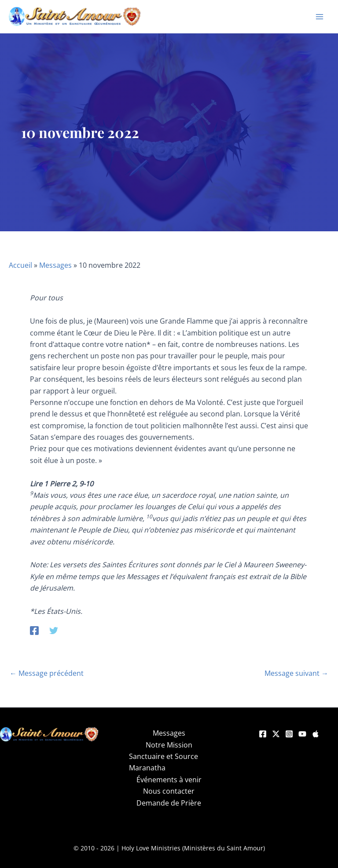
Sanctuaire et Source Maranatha (163, 762)
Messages (55, 265)
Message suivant (296, 673)
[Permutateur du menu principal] (320, 17)
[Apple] (316, 734)
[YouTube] (302, 734)
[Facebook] (34, 630)
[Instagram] (289, 734)
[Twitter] (54, 630)
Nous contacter (169, 791)
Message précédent (47, 673)
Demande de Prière (169, 803)
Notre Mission (169, 745)
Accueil (20, 265)
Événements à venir (169, 780)
